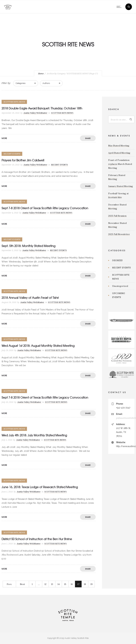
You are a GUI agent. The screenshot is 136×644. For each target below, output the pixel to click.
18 (85, 584)
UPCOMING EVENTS (119, 295)
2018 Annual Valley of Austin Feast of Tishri (30, 298)
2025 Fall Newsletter (119, 234)
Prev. (9, 584)
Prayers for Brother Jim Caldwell (23, 160)
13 (52, 584)
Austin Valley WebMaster (35, 113)
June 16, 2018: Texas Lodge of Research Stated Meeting (40, 487)
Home (41, 74)
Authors (46, 83)
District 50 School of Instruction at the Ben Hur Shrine (37, 539)
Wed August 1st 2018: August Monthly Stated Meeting (38, 346)
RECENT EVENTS (121, 268)
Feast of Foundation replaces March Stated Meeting (120, 164)
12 (45, 584)
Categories (21, 83)
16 (72, 584)
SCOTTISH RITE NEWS (121, 277)
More (4, 138)
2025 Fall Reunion (117, 216)
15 (65, 584)
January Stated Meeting (121, 186)
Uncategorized (120, 286)
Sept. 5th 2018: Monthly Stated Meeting (28, 246)
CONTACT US (117, 392)
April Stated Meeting (119, 153)
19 (91, 584)
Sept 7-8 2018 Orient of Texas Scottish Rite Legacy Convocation (45, 208)
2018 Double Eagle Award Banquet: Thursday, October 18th (42, 108)
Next (22, 584)
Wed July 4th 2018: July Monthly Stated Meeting (34, 435)
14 (59, 584)
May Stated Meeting (119, 146)
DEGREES (117, 260)
